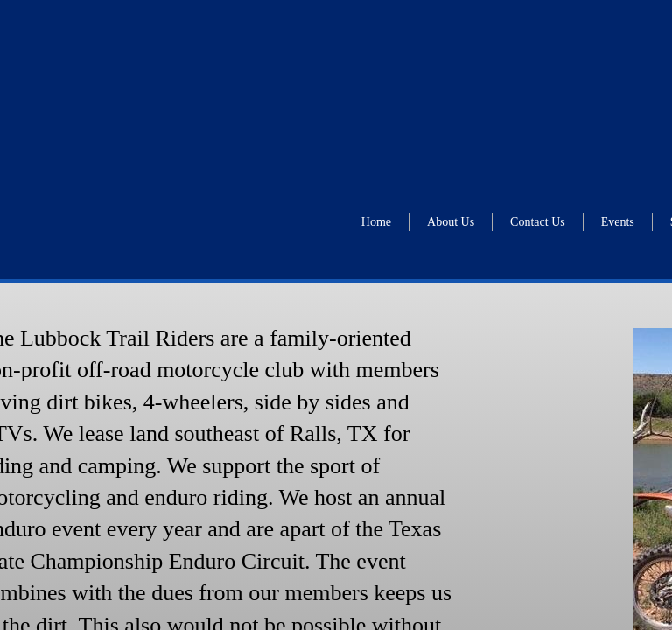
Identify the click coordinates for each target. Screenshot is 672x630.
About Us (451, 222)
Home (376, 222)
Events (618, 222)
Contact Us (538, 222)
